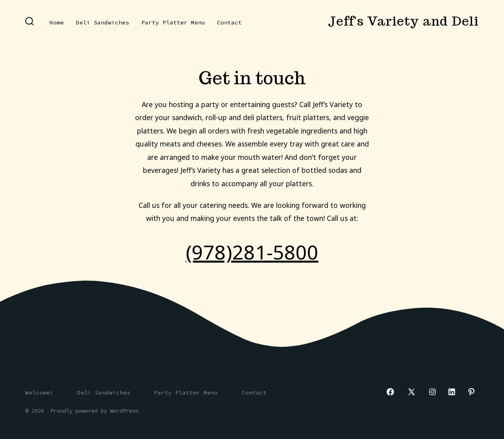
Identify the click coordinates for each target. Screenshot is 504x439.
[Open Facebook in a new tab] (390, 392)
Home (57, 22)
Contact (229, 22)
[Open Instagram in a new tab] (432, 392)
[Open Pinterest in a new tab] (471, 392)
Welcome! (39, 393)
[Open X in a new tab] (411, 392)
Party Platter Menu (173, 22)
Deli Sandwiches (103, 22)
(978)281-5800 (252, 252)
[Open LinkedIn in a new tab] (452, 392)
